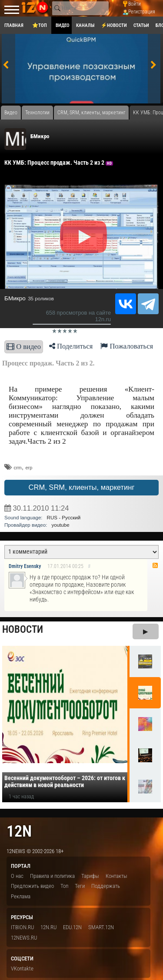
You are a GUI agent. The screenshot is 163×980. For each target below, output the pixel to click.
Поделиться (71, 346)
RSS (155, 565)
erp (29, 468)
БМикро (40, 136)
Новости (23, 630)
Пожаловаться (127, 346)
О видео (24, 347)
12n (19, 831)
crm (17, 468)
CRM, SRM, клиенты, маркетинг (81, 487)
